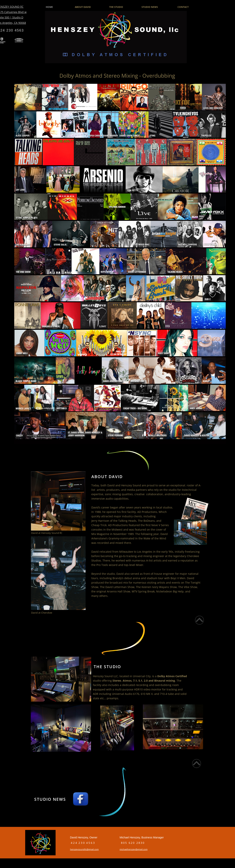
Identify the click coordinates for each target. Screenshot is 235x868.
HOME (49, 7)
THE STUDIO (116, 7)
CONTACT (183, 7)
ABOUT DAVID (83, 7)
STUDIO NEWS (150, 7)
